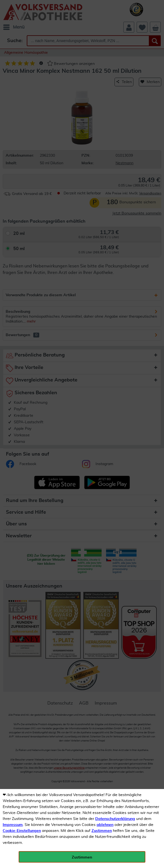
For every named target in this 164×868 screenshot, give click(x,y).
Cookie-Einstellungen (22, 831)
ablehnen (105, 825)
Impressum (13, 825)
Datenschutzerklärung (115, 819)
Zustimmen (102, 831)
